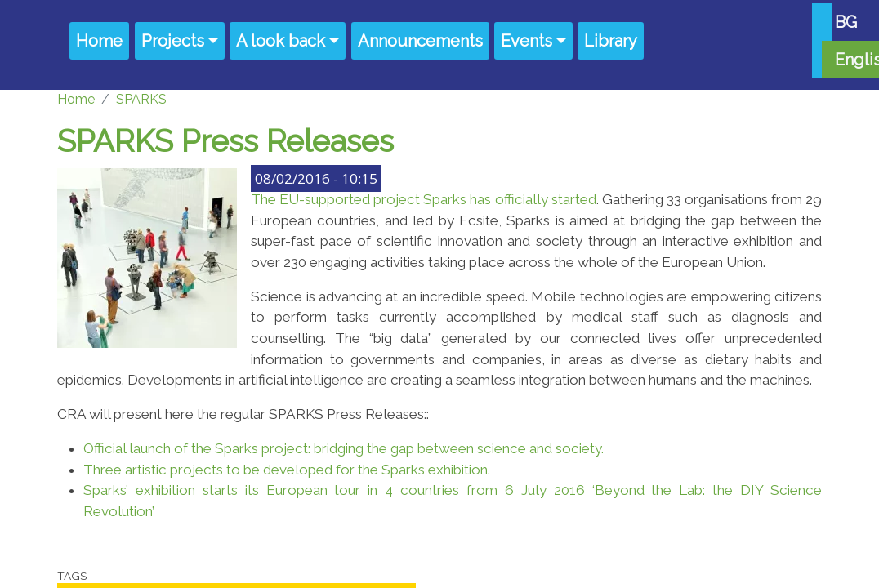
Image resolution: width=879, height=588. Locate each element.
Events (527, 41)
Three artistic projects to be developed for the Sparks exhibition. (287, 470)
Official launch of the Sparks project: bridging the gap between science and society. (344, 448)
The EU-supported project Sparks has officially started (423, 199)
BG (846, 22)
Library (611, 41)
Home (99, 41)
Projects (173, 41)
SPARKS (141, 99)
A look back (281, 41)
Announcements (420, 41)
